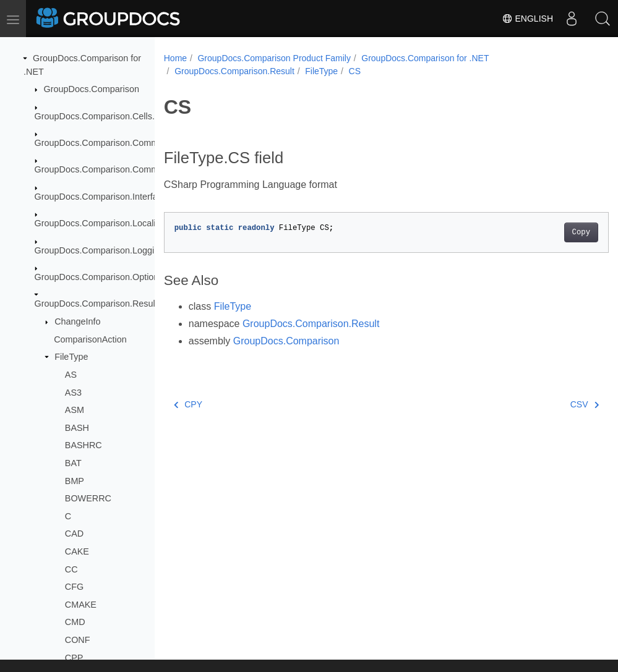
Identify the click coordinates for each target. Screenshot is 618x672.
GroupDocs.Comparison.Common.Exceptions (125, 169)
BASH (77, 428)
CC (71, 569)
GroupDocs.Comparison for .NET (425, 58)
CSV (553, 404)
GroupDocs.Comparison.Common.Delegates (123, 143)
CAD (74, 534)
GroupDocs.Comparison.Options (99, 277)
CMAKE (81, 605)
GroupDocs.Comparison (92, 89)
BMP (75, 481)
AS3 (73, 393)
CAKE (77, 551)
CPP (74, 658)
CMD (75, 622)
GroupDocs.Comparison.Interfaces (103, 197)
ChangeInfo (77, 321)
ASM (75, 410)
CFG (74, 587)
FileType (71, 357)
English (527, 19)
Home (175, 58)
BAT (73, 463)
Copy (550, 232)
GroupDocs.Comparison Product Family (274, 58)
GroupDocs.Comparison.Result (96, 304)
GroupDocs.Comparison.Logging (100, 250)
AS (71, 375)
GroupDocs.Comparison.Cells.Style (105, 116)
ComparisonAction (90, 339)
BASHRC (84, 445)
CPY (188, 404)
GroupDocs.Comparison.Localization (107, 223)
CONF (78, 640)
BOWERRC (88, 498)
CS (355, 71)
